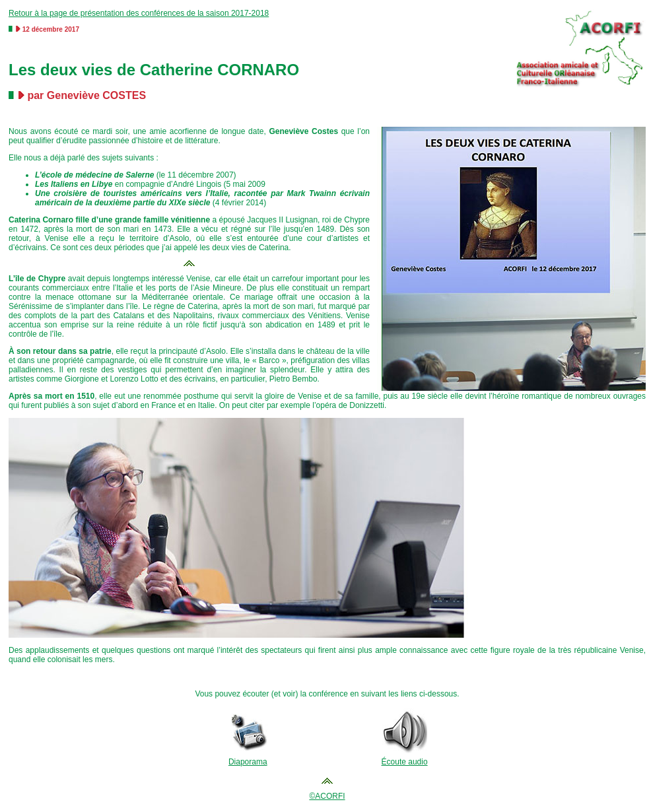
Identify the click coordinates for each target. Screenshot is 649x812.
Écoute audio (405, 762)
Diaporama (248, 762)
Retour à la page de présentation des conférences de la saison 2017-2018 (139, 13)
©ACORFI (327, 796)
